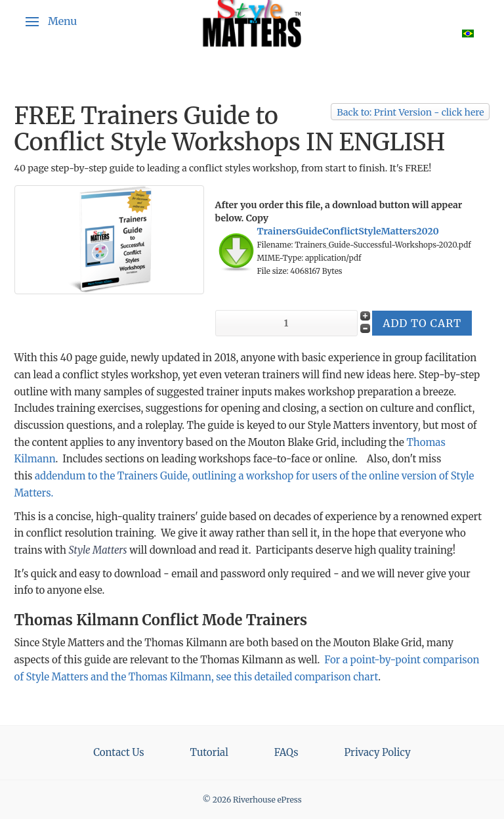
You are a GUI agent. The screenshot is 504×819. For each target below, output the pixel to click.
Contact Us (118, 752)
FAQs (286, 752)
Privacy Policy (378, 752)
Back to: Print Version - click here (410, 112)
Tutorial (209, 752)
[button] (51, 21)
